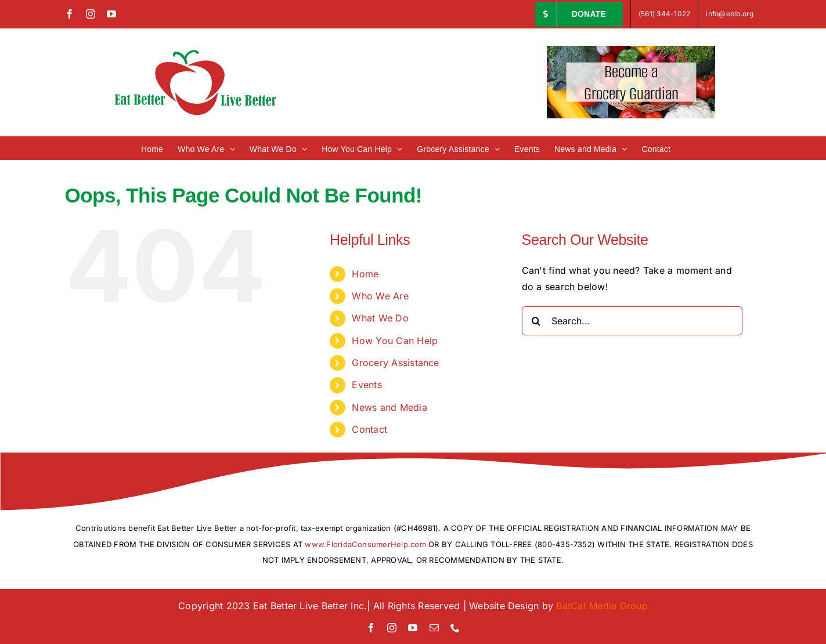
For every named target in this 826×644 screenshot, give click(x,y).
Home (365, 274)
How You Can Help (395, 341)
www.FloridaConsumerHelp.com (365, 544)
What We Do (380, 318)
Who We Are (380, 296)
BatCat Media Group (602, 606)
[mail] (434, 628)
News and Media (389, 407)
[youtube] (413, 628)
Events (367, 385)
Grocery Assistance (395, 363)
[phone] (455, 628)
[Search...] (632, 321)
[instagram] (392, 628)
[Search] (536, 321)
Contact (369, 429)
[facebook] (371, 628)
